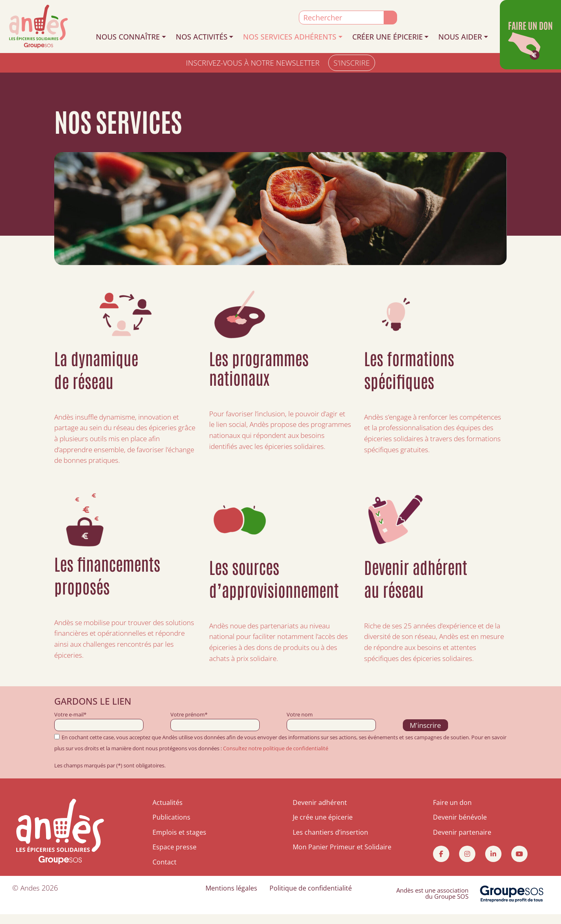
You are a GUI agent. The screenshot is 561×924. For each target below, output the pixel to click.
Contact (165, 872)
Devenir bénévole (460, 827)
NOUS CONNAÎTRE (128, 37)
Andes (31, 897)
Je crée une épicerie (323, 827)
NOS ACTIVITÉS (202, 37)
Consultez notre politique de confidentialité (276, 758)
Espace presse (174, 857)
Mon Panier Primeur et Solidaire (342, 857)
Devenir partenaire (462, 842)
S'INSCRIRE (352, 63)
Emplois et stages (179, 842)
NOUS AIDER (460, 37)
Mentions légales (231, 897)
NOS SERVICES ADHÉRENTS (290, 37)
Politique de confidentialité (311, 897)
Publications (171, 827)
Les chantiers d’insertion (330, 842)
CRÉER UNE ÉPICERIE (388, 37)
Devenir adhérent (320, 812)
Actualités (168, 812)
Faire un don (452, 812)
